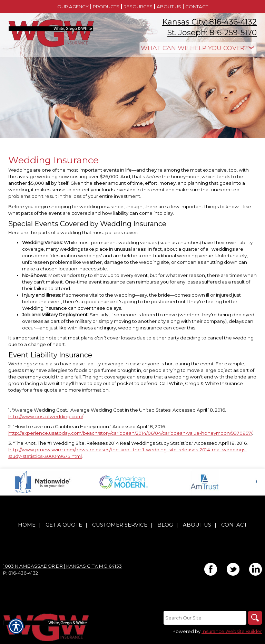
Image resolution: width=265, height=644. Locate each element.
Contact (234, 525)
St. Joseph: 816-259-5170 (212, 33)
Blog (165, 525)
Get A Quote (64, 525)
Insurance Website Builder (232, 631)
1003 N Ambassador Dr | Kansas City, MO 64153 (62, 566)
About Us (197, 525)
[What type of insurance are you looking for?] (198, 48)
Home (27, 525)
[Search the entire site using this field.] (205, 618)
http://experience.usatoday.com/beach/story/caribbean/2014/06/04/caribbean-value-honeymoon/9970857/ (130, 433)
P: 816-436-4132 (21, 573)
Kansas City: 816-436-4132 (209, 22)
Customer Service (120, 525)
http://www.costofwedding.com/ (46, 416)
